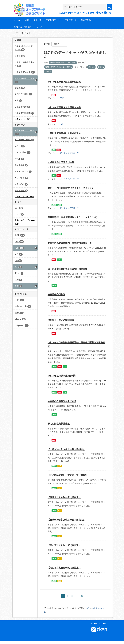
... (77, 596)
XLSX (54, 205)
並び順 (47, 44)
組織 (27, 20)
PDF (54, 95)
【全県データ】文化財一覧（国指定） (66, 520)
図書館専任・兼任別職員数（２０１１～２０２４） (73, 217)
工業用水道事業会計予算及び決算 (64, 133)
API (88, 608)
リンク (39, 27)
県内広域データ (53, 20)
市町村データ (71, 20)
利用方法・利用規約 (23, 27)
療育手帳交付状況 (56, 295)
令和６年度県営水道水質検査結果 (64, 82)
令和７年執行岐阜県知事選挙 (62, 376)
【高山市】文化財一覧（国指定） (64, 568)
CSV (60, 466)
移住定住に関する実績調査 (61, 320)
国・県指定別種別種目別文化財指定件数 (68, 269)
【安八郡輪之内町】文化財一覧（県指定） (69, 475)
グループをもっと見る (24, 197)
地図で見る (86, 20)
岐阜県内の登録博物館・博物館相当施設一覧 (70, 243)
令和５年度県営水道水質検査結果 (64, 108)
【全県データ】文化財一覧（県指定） (66, 449)
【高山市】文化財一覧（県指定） (64, 545)
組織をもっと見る (22, 119)
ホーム (17, 20)
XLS (54, 150)
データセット (23, 33)
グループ (37, 20)
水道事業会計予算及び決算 (61, 162)
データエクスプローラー (70, 153)
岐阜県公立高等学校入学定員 (62, 401)
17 (82, 596)
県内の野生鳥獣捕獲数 (59, 424)
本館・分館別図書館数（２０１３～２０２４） (71, 188)
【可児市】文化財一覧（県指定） (64, 497)
